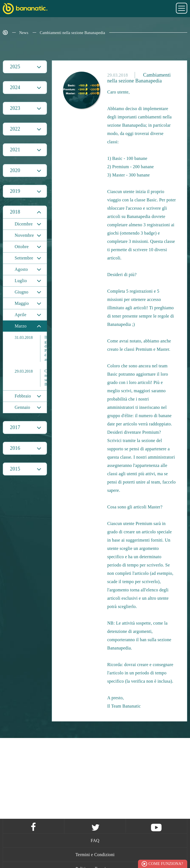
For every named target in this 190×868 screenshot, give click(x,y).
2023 (15, 108)
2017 (15, 427)
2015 (15, 469)
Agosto (21, 269)
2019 (15, 191)
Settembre (24, 258)
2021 (15, 150)
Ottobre (22, 247)
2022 (15, 129)
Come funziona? (166, 864)
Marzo (21, 326)
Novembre (24, 235)
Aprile (20, 315)
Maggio (22, 303)
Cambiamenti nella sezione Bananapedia (73, 33)
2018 (15, 212)
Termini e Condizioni (95, 855)
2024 (15, 87)
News (24, 33)
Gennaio (22, 407)
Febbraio (23, 396)
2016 (15, 448)
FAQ (95, 840)
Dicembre (24, 224)
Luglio (21, 281)
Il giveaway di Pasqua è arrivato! (31, 348)
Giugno (22, 292)
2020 (15, 170)
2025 (15, 67)
